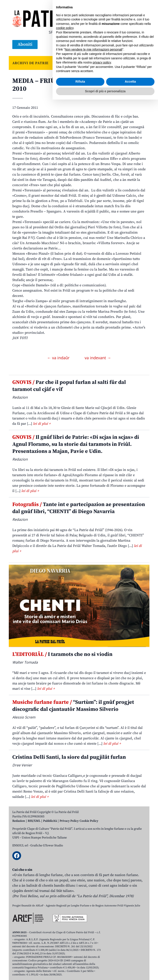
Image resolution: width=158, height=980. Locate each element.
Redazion (19, 821)
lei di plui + (42, 424)
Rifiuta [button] (80, 962)
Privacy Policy (69, 821)
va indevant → (98, 358)
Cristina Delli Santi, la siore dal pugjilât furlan (69, 757)
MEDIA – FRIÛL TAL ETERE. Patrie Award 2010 (74, 85)
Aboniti (25, 44)
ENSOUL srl (20, 846)
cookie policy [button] (65, 908)
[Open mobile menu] (142, 45)
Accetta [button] (130, 962)
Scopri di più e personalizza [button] (105, 971)
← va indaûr (59, 358)
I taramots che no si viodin (62, 654)
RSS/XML (34, 821)
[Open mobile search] (131, 45)
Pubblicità (50, 821)
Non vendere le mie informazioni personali (94, 930)
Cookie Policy (89, 821)
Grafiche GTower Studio (47, 846)
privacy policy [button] (102, 943)
